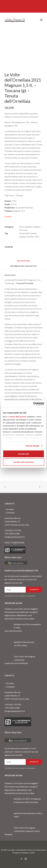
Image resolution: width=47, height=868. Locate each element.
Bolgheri (29, 227)
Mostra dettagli (32, 446)
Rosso (22, 227)
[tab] (24, 267)
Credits (32, 853)
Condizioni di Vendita (20, 853)
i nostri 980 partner (17, 417)
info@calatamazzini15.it (15, 537)
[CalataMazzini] (15, 20)
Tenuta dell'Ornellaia (28, 233)
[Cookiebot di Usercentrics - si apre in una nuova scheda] (33, 404)
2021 (37, 237)
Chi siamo (10, 509)
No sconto (23, 230)
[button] (41, 20)
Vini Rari (30, 237)
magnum (23, 237)
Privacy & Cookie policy (36, 850)
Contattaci (10, 513)
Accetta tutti (23, 454)
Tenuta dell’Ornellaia (25, 283)
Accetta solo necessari (23, 462)
